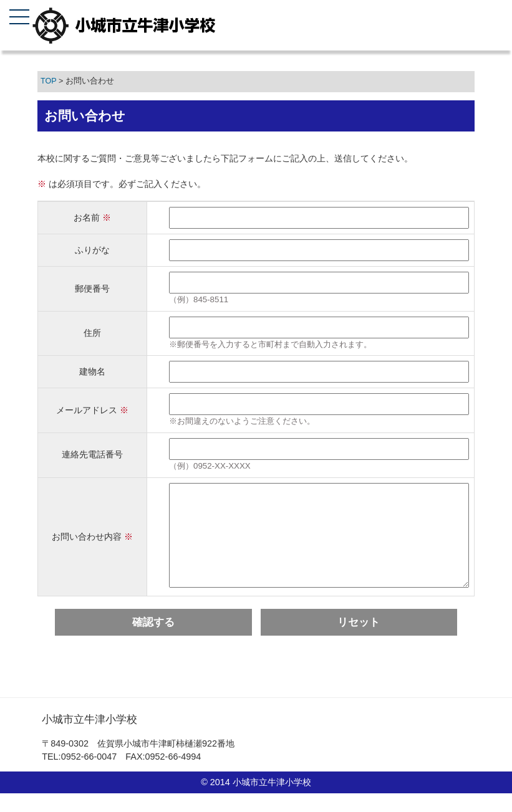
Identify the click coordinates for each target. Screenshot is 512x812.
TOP (48, 81)
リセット (359, 641)
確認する (153, 641)
